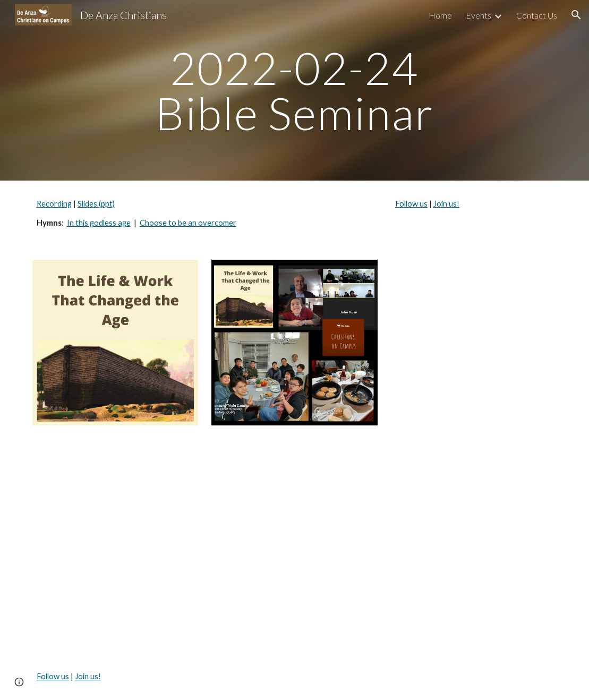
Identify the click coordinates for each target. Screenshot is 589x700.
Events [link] (479, 15)
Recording (54, 204)
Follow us (411, 204)
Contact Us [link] (537, 15)
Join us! (446, 204)
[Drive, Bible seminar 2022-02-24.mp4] (205, 546)
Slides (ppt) (96, 204)
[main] (294, 91)
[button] (576, 15)
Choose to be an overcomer (188, 223)
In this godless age (99, 223)
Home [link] (440, 15)
